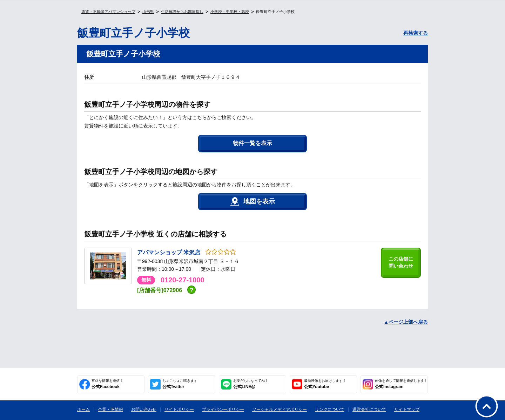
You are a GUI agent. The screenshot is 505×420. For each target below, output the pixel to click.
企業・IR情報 (110, 409)
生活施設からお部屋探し (182, 12)
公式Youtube (325, 384)
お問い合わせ (144, 409)
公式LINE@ (251, 384)
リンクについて (330, 409)
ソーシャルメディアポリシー (280, 409)
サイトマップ (407, 409)
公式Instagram (401, 384)
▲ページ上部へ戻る (406, 322)
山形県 (148, 12)
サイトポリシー (179, 409)
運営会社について (369, 409)
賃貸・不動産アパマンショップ (108, 12)
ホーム (83, 409)
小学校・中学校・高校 (230, 12)
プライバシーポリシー (223, 409)
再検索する (416, 33)
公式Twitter (180, 384)
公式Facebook (107, 384)
